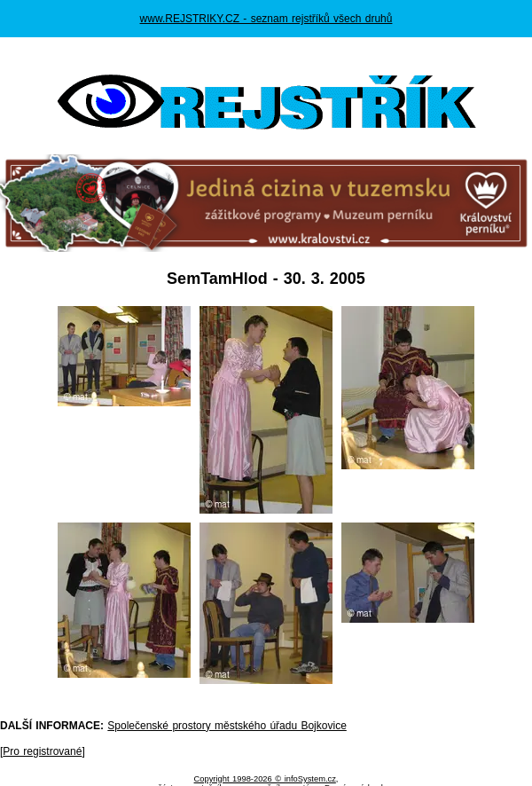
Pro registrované (42, 751)
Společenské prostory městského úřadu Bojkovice (227, 726)
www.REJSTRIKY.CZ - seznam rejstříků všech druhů (266, 19)
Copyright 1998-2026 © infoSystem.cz (265, 779)
